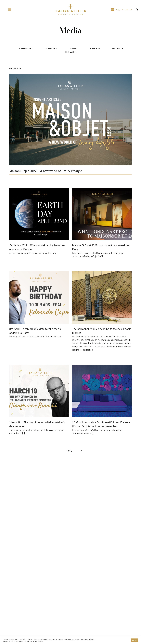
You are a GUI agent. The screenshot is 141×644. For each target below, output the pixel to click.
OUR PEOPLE (51, 49)
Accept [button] (135, 640)
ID (131, 10)
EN (112, 10)
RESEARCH (71, 52)
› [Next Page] (81, 450)
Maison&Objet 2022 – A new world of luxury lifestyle (46, 171)
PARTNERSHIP (25, 49)
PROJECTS (118, 49)
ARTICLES (95, 49)
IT (123, 10)
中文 (118, 10)
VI (127, 10)
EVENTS (74, 49)
